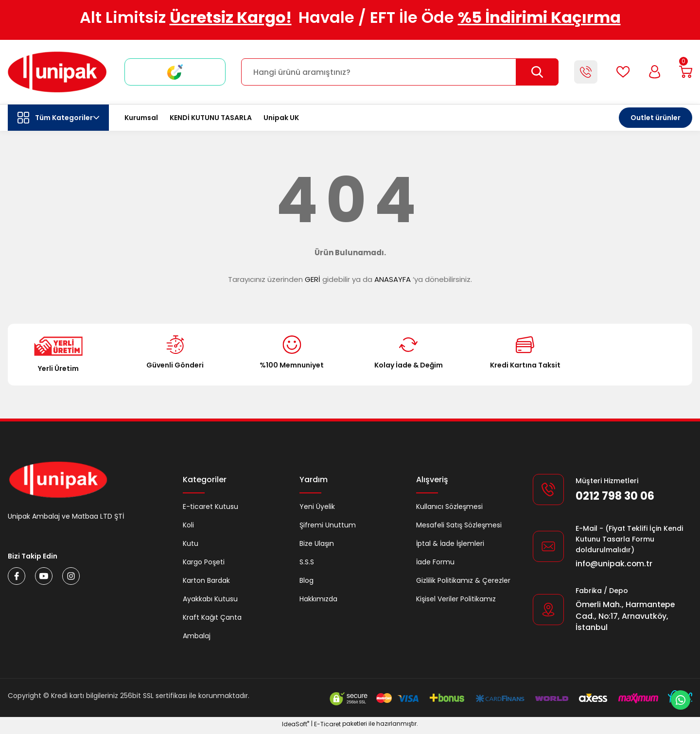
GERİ (313, 279)
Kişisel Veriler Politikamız (456, 599)
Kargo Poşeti (204, 562)
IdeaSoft (296, 727)
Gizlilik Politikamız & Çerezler (463, 580)
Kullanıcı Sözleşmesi (449, 507)
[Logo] (57, 72)
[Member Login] (651, 72)
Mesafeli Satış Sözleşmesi (459, 525)
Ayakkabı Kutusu (210, 599)
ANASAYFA (393, 279)
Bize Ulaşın (317, 543)
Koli (188, 525)
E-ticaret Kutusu (210, 507)
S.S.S (307, 562)
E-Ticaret (327, 727)
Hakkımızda (318, 599)
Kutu (191, 543)
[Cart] (684, 72)
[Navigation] (58, 118)
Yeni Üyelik (317, 507)
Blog (306, 580)
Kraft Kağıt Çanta (212, 617)
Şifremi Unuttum (328, 525)
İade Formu (435, 562)
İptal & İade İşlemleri (450, 543)
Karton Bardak (206, 580)
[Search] (398, 72)
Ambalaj (197, 636)
